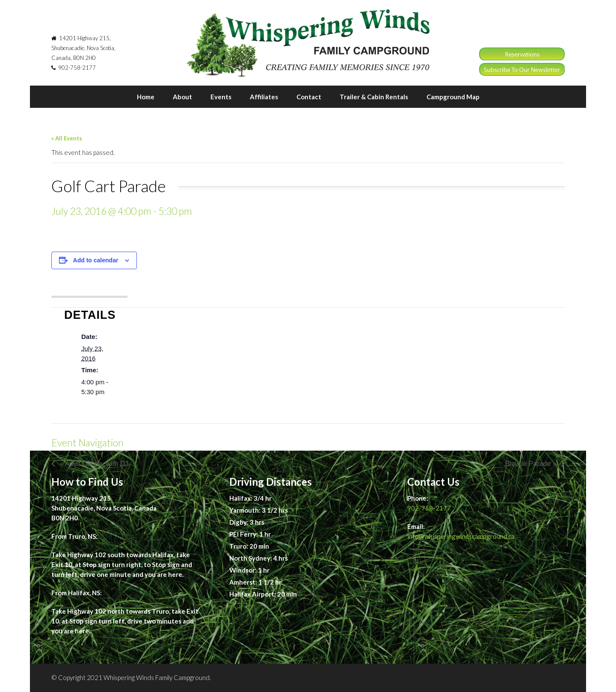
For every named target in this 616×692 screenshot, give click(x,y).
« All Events (67, 138)
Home (146, 97)
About (182, 97)
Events (221, 97)
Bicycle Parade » (531, 464)
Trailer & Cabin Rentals (374, 97)
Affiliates (264, 97)
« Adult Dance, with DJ (94, 464)
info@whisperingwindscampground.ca (461, 536)
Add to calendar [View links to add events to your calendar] (96, 260)
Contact (309, 97)
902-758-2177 (429, 508)
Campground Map (453, 97)
